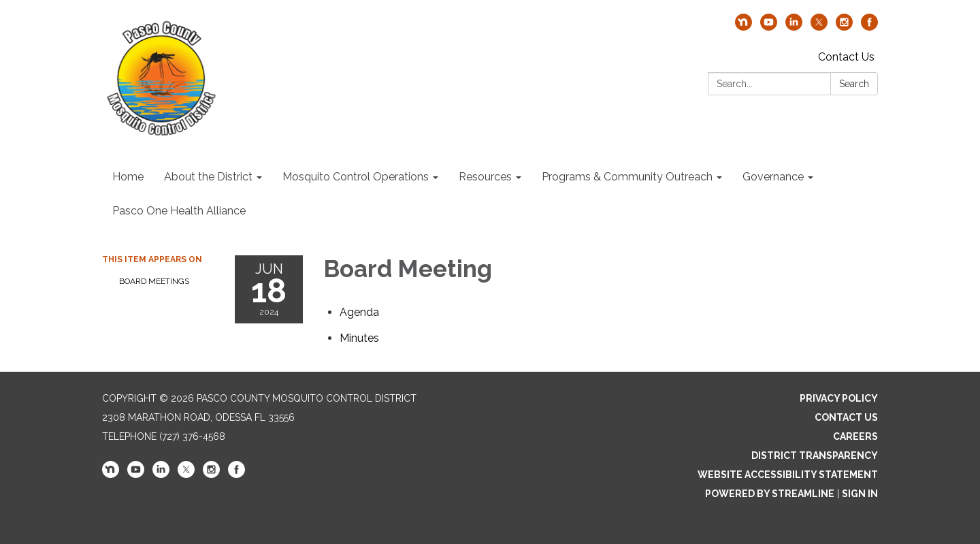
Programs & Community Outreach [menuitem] (627, 177)
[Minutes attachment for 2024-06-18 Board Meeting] (359, 338)
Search (854, 84)
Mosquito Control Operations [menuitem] (356, 177)
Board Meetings (154, 281)
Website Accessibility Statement (788, 475)
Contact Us (846, 57)
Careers (855, 436)
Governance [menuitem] (773, 177)
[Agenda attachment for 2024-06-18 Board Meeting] (359, 312)
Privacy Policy (839, 398)
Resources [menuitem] (485, 177)
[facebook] (869, 27)
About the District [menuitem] (208, 177)
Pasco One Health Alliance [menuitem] (179, 211)
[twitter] (819, 27)
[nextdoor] (744, 27)
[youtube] (769, 27)
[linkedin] (794, 27)
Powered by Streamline (770, 494)
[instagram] (844, 27)
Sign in (860, 494)
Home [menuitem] (128, 177)
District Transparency (815, 455)
